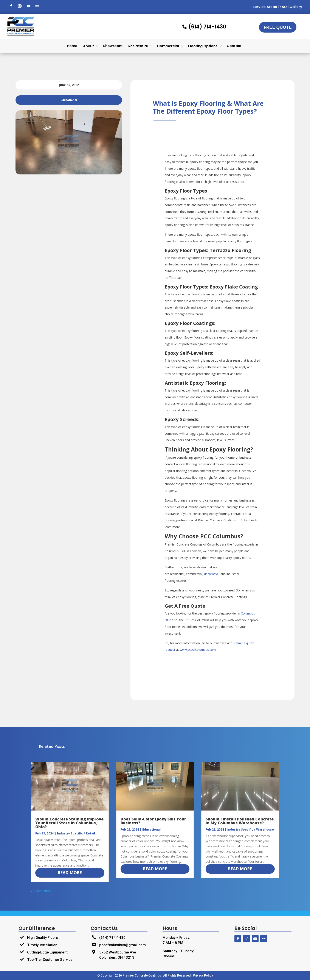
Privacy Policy (203, 975)
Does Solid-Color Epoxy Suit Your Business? (153, 821)
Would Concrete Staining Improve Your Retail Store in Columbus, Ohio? (69, 823)
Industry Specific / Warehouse (251, 829)
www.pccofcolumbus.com (198, 650)
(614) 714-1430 (112, 938)
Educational (151, 829)
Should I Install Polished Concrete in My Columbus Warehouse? (240, 821)
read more (70, 873)
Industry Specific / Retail (76, 833)
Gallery (296, 7)
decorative (211, 574)
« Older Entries (41, 891)
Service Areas (265, 7)
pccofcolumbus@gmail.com (122, 945)
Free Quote (278, 27)
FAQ (283, 7)
